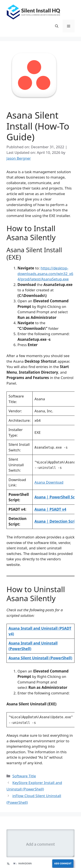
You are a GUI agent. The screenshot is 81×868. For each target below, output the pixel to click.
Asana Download (49, 482)
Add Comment (63, 863)
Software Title (24, 776)
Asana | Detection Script (57, 521)
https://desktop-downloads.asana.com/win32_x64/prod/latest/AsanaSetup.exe (45, 274)
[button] (57, 26)
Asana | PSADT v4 (50, 509)
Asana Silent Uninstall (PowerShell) (40, 658)
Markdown (23, 863)
